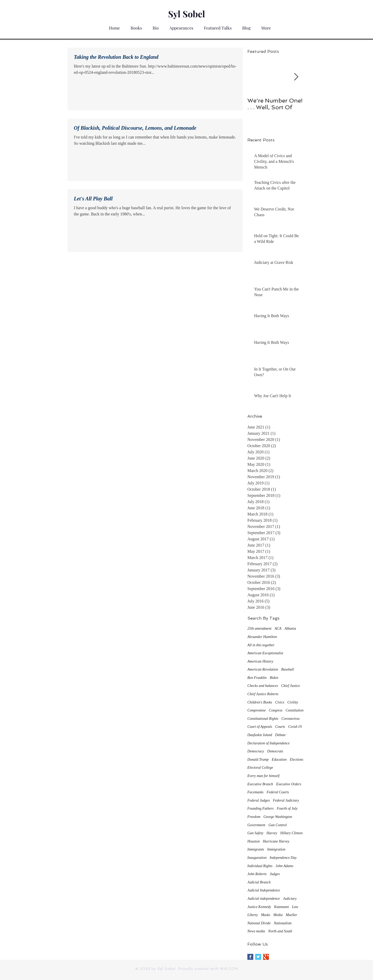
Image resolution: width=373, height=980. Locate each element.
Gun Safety (255, 833)
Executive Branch (260, 784)
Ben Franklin (257, 678)
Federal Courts (278, 792)
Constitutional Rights (263, 719)
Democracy (256, 751)
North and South (280, 931)
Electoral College (260, 768)
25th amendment (259, 629)
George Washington (278, 817)
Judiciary (290, 899)
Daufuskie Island (260, 735)
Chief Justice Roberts (263, 694)
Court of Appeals (260, 727)
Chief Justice (290, 686)
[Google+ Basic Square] (266, 957)
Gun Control (278, 825)
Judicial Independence (264, 890)
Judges (275, 874)
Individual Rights (260, 866)
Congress (276, 710)
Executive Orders (289, 784)
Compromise (257, 710)
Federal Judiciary (286, 800)
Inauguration (257, 858)
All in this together (261, 645)
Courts (280, 727)
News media (256, 931)
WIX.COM (229, 969)
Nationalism (283, 923)
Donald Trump (258, 760)
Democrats (275, 751)
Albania (290, 629)
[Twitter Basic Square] (258, 957)
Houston (253, 841)
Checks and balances (263, 686)
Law (295, 907)
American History (260, 661)
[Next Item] (296, 77)
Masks (266, 915)
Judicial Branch (259, 882)
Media (278, 915)
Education (279, 760)
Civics (280, 702)
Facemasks (255, 792)
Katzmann (281, 907)
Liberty (253, 915)
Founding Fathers (261, 808)
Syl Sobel (187, 14)
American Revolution (263, 669)
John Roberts (257, 874)
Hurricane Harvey (276, 841)
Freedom (254, 817)
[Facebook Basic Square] (250, 957)
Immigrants (256, 849)
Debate (280, 735)
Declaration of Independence (268, 743)
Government (256, 825)
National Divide (259, 923)
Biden (274, 678)
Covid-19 (295, 727)
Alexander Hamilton (262, 637)
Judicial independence (264, 899)
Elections (297, 760)
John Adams (285, 866)
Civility (293, 702)
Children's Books (260, 702)
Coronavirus (290, 719)
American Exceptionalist (265, 653)
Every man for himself (263, 776)
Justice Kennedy (259, 907)
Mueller (291, 915)
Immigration (276, 849)
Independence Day (283, 858)
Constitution (294, 710)
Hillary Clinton (291, 833)
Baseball (288, 669)
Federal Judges (259, 800)
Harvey (272, 833)
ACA (278, 629)
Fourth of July (287, 808)
